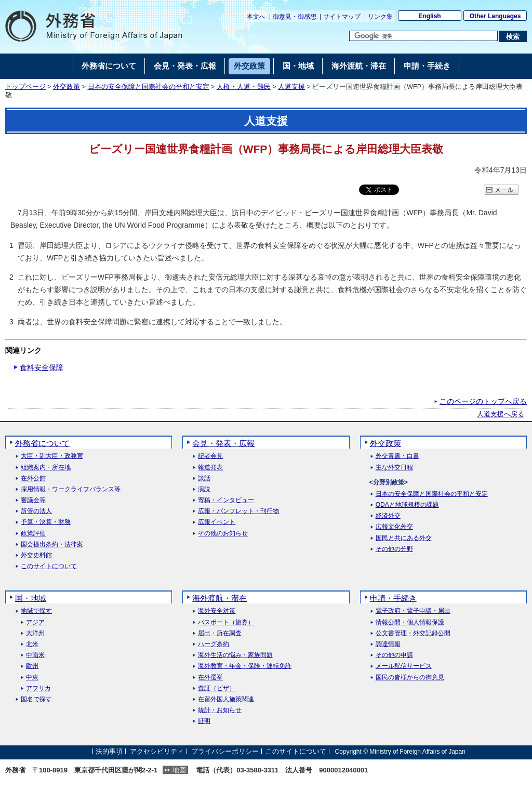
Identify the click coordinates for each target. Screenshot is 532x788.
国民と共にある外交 (404, 538)
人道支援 (291, 87)
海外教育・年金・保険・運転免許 (245, 666)
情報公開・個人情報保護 (410, 622)
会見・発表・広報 (223, 443)
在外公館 (33, 478)
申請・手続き (393, 598)
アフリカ (38, 688)
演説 (204, 489)
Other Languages (495, 16)
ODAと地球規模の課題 (407, 505)
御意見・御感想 (295, 17)
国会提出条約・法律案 (52, 544)
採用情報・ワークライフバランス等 (71, 489)
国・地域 (31, 598)
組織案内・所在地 (46, 468)
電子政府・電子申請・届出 (413, 611)
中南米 (35, 655)
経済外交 (388, 516)
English (429, 16)
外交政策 (66, 87)
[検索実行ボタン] (513, 36)
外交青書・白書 (397, 456)
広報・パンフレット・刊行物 (238, 511)
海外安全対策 (217, 611)
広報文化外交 (394, 527)
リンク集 (380, 17)
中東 (32, 678)
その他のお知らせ (223, 534)
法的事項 (109, 751)
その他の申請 (394, 655)
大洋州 (35, 633)
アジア (35, 622)
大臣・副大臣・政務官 (52, 456)
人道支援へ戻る (501, 414)
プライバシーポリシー (225, 751)
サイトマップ (342, 17)
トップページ (25, 87)
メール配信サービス (404, 666)
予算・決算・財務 (46, 522)
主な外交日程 (394, 468)
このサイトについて (49, 566)
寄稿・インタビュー (226, 500)
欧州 (32, 666)
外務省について (42, 443)
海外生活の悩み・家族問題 (235, 655)
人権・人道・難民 (244, 87)
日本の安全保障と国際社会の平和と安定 (149, 87)
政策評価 (33, 534)
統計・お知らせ (220, 710)
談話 (204, 478)
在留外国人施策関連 (226, 699)
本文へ (256, 17)
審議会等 (33, 500)
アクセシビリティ (157, 751)
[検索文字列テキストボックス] (423, 36)
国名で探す (36, 699)
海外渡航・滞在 (220, 598)
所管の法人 (36, 511)
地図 (179, 770)
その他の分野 (394, 549)
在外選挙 (210, 678)
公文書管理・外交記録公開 (413, 633)
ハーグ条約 (214, 644)
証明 (204, 721)
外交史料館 (36, 555)
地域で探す (36, 611)
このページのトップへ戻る (483, 401)
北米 (32, 644)
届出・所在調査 (220, 633)
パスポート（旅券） (226, 622)
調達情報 (388, 644)
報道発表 (210, 468)
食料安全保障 (42, 367)
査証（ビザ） (217, 688)
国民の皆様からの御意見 (410, 678)
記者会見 (210, 456)
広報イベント (217, 522)
